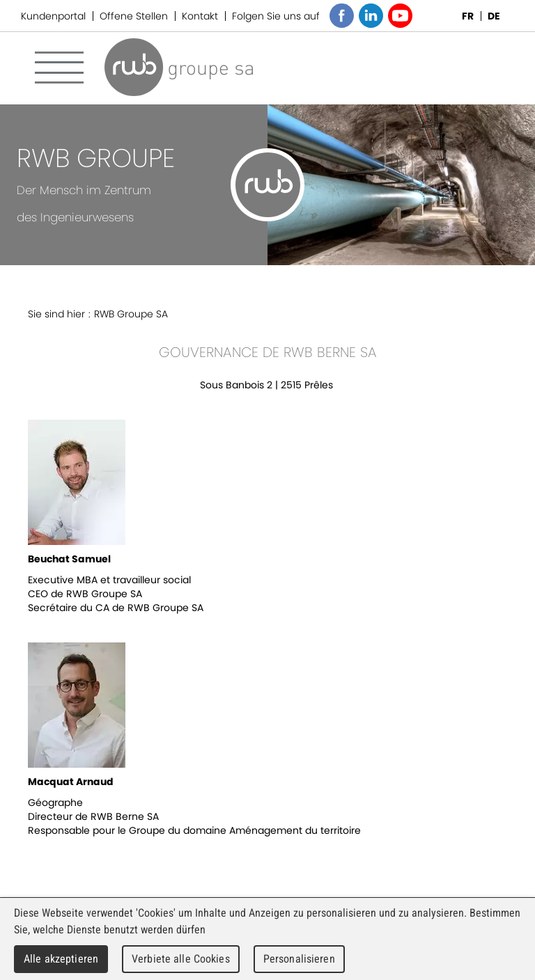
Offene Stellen (134, 16)
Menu (59, 68)
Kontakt (200, 16)
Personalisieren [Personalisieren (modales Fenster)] (299, 959)
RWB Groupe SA (179, 67)
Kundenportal (53, 16)
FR (468, 16)
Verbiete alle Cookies (181, 959)
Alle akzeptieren (61, 959)
